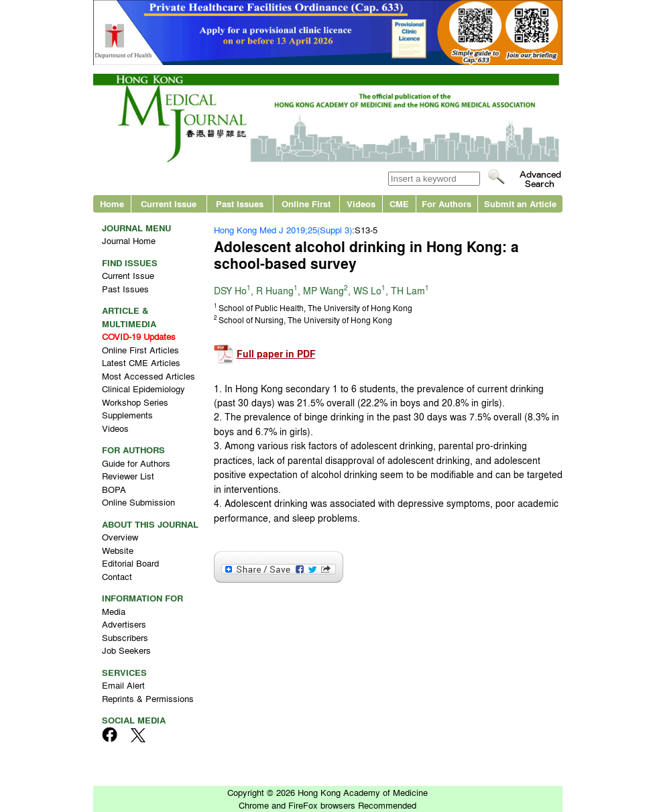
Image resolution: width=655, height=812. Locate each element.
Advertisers (124, 624)
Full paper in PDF (276, 354)
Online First (306, 204)
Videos (361, 204)
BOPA (114, 489)
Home (112, 204)
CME (399, 204)
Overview (120, 537)
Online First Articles (140, 350)
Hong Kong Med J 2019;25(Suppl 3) (283, 230)
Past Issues (240, 204)
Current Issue (169, 204)
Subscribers (125, 637)
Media (114, 611)
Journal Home (129, 240)
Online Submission (138, 502)
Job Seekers (126, 650)
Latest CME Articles (141, 362)
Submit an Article (520, 204)
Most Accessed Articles (148, 376)
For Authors (446, 204)
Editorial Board (130, 563)
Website (118, 550)
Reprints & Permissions (148, 698)
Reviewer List (128, 476)
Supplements (127, 415)
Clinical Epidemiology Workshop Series (143, 395)
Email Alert (123, 685)
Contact (117, 576)
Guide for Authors (136, 463)
